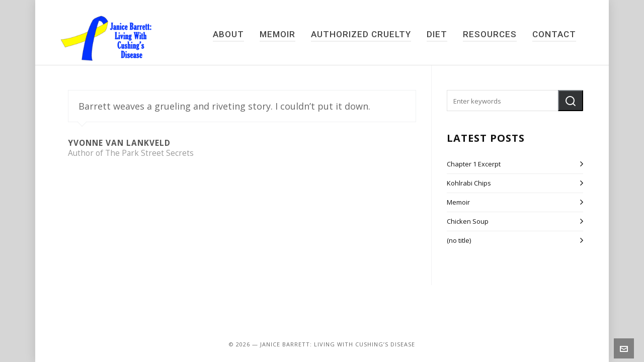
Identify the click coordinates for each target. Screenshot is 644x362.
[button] (571, 101)
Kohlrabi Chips (469, 183)
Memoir (458, 202)
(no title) (459, 240)
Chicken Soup (468, 221)
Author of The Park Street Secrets (131, 153)
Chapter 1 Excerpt (474, 164)
